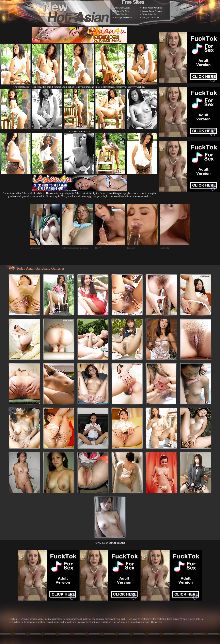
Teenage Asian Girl (123, 17)
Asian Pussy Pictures (153, 11)
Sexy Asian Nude (151, 17)
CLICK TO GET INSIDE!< (79, 132)
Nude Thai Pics (122, 14)
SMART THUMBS (117, 543)
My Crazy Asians (123, 8)
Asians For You (122, 11)
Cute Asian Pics (150, 14)
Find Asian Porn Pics (153, 8)
